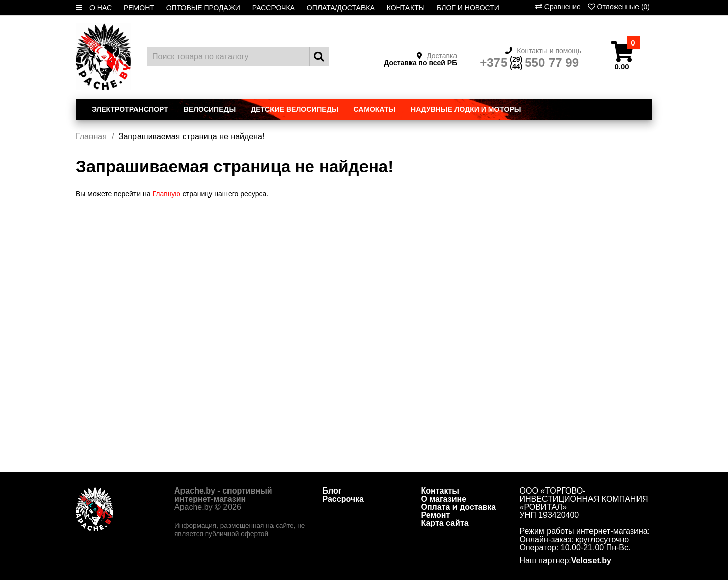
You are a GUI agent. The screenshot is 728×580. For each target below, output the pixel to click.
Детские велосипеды (294, 109)
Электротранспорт (130, 109)
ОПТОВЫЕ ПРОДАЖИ (203, 8)
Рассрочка (344, 499)
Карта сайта (445, 523)
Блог (332, 491)
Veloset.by (591, 561)
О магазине (444, 499)
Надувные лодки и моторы (466, 109)
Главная (91, 136)
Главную (166, 194)
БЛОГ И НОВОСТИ (468, 8)
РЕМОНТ (139, 8)
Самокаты (374, 109)
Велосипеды (210, 109)
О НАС (101, 8)
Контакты (440, 491)
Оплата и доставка (459, 507)
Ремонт (436, 515)
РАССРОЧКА (274, 8)
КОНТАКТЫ (406, 8)
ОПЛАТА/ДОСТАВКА (341, 8)
